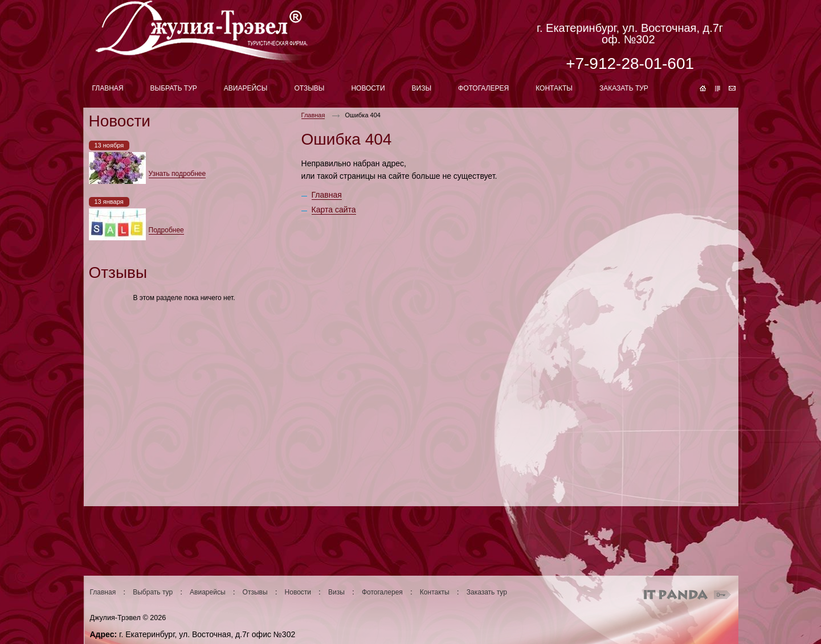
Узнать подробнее (177, 174)
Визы (336, 592)
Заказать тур (487, 592)
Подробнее (166, 230)
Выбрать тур (153, 592)
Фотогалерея (382, 592)
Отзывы (255, 592)
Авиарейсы (207, 592)
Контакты (435, 592)
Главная (313, 115)
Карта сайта (334, 210)
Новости (298, 592)
